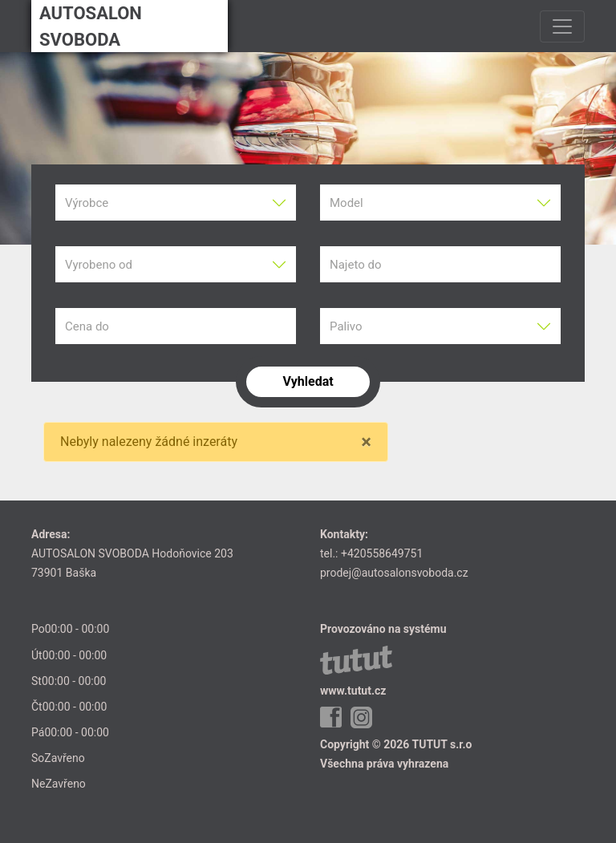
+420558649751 (382, 553)
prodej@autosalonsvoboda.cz (394, 573)
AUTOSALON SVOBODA (91, 26)
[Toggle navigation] (562, 26)
